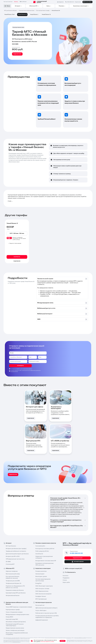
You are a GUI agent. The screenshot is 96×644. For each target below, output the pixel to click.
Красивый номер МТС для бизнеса (16, 593)
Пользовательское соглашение (65, 638)
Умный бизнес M (22, 14)
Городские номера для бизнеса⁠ (15, 590)
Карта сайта (66, 582)
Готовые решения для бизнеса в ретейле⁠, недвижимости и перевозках (47, 617)
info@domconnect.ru (16, 642)
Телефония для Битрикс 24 (13, 583)
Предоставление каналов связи (15, 628)
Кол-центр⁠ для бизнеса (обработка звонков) (12, 577)
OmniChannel (39, 554)
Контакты (66, 576)
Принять (63, 641)
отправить (20, 366)
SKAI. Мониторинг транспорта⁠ (44, 586)
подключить (13, 474)
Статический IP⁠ (10, 564)
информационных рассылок (14, 639)
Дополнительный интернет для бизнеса (17, 554)
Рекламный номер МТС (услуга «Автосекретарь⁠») (15, 625)
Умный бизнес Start (9, 14)
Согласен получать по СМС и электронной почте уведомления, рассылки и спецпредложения (26, 371)
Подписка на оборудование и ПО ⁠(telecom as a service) (15, 587)
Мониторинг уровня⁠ (41, 576)
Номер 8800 (9, 617)
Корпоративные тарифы (13, 610)
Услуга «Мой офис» (41, 611)
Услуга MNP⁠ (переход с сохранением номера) (17, 607)
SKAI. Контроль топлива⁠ (42, 589)
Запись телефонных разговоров (15, 630)
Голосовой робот (40, 546)
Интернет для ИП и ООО (13, 556)
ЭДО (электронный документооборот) (46, 608)
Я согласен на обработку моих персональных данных (21, 369)
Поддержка (66, 578)
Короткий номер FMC (12, 619)
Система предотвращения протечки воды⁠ (43, 580)
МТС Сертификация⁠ (41, 599)
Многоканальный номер (13, 574)
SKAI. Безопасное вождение (43, 594)
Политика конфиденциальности (51, 638)
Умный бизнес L (34, 14)
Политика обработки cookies (80, 638)
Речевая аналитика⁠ (41, 571)
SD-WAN (8, 562)
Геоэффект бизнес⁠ (41, 596)
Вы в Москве (24, 2)
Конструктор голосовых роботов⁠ (45, 549)
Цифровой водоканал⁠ (42, 620)
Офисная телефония (12, 571)
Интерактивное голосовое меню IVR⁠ (46, 561)
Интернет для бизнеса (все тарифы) (16, 549)
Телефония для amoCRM (13, 581)
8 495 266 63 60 (70, 2)
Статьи (65, 580)
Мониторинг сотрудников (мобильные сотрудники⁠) (17, 634)
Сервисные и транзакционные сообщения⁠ (44, 557)
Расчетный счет (40, 605)
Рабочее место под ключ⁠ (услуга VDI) (46, 613)
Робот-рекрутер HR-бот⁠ (42, 551)
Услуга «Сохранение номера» (14, 612)
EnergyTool (38, 583)
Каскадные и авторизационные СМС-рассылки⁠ (44, 564)
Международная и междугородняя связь (17, 615)
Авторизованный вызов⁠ (13, 596)
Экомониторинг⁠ (40, 574)
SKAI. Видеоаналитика (42, 591)
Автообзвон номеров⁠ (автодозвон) (16, 622)
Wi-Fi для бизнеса (11, 546)
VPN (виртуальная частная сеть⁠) (15, 559)
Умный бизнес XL (46, 14)
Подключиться (78, 558)
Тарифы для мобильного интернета (16, 551)
